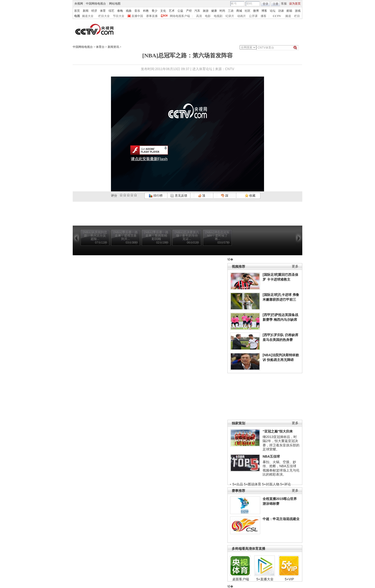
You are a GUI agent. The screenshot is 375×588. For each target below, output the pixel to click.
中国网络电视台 (96, 4)
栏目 (297, 16)
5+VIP (290, 579)
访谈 (281, 11)
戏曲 (129, 11)
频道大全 (88, 16)
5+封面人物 (271, 484)
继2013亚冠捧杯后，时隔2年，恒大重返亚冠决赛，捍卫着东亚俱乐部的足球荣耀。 (281, 443)
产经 (189, 11)
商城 (239, 11)
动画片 (242, 16)
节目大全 (119, 16)
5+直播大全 (265, 579)
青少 (154, 11)
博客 (264, 11)
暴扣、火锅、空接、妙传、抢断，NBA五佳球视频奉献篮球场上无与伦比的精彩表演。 (281, 468)
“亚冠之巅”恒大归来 (278, 431)
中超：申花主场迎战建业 (281, 519)
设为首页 (295, 4)
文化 (163, 11)
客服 (284, 4)
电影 (208, 16)
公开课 (253, 16)
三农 (231, 11)
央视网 (79, 4)
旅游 (206, 11)
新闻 (86, 11)
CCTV (277, 16)
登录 (265, 4)
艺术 (172, 11)
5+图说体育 (253, 484)
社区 (248, 11)
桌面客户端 (241, 579)
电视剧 (218, 16)
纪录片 (230, 16)
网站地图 (115, 4)
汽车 (197, 11)
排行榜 (156, 196)
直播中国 (137, 16)
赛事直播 (152, 16)
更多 (295, 266)
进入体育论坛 (202, 69)
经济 (94, 11)
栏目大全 (104, 16)
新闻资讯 (113, 47)
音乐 (137, 11)
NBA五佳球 (271, 456)
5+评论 (286, 484)
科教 (146, 11)
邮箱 (289, 11)
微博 (256, 11)
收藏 (250, 196)
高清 (199, 16)
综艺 (111, 11)
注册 (276, 4)
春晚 (120, 11)
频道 (288, 16)
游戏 (298, 11)
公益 (180, 11)
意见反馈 (179, 196)
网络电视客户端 (180, 16)
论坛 (273, 11)
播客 (264, 16)
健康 (214, 11)
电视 (77, 16)
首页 (77, 11)
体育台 (100, 47)
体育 (103, 11)
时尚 (222, 11)
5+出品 (238, 484)
